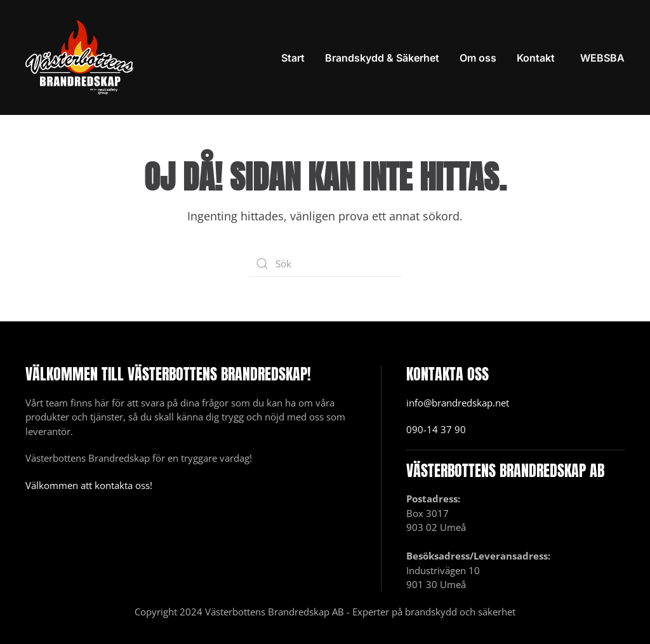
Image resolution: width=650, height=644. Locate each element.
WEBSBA (602, 58)
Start (293, 58)
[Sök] (325, 264)
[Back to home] (79, 57)
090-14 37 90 (436, 429)
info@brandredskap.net (458, 403)
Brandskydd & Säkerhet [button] (382, 58)
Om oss (478, 58)
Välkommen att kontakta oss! (89, 485)
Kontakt (536, 58)
